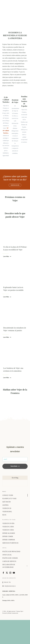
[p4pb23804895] (15, 344)
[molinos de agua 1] (15, 263)
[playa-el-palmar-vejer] (15, 222)
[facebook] (3, 573)
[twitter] (7, 573)
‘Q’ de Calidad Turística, (6, 131)
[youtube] (14, 573)
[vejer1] (15, 303)
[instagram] (10, 573)
